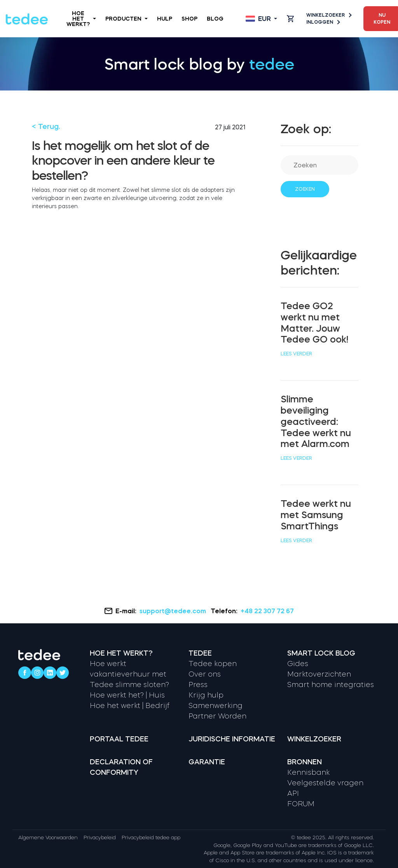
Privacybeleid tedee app (151, 838)
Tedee (200, 653)
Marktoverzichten (319, 674)
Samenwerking (216, 706)
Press (198, 685)
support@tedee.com (174, 611)
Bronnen (305, 762)
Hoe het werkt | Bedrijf (130, 706)
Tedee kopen (213, 664)
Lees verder (296, 354)
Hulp (165, 19)
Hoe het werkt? (81, 19)
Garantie (207, 762)
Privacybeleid (100, 838)
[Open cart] (290, 19)
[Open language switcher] (261, 19)
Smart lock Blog (321, 653)
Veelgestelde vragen (325, 783)
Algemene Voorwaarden (48, 838)
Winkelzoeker (329, 15)
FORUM (301, 804)
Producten (127, 19)
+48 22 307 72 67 (267, 611)
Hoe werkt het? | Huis (127, 695)
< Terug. (46, 127)
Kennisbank (308, 772)
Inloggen (323, 22)
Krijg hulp (206, 695)
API (293, 793)
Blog (215, 19)
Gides (298, 664)
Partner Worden (217, 716)
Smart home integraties (331, 685)
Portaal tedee (119, 739)
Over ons (205, 674)
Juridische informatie (232, 739)
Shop (189, 19)
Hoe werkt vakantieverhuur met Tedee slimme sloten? (129, 674)
